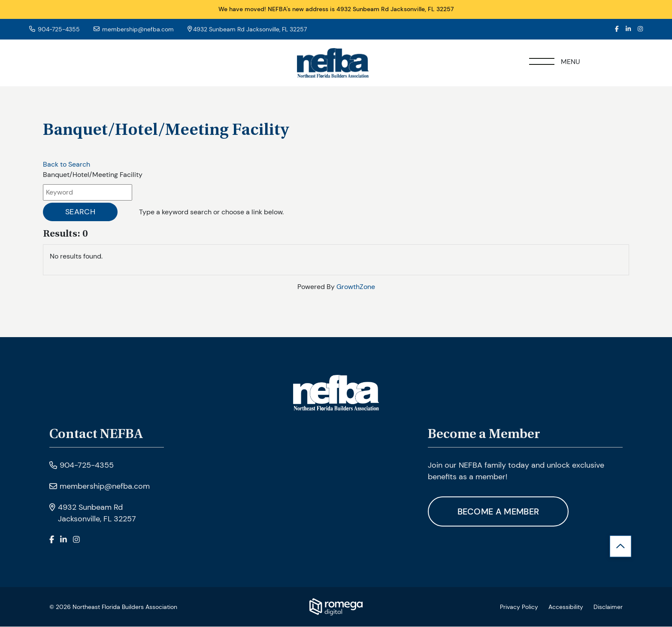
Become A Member (499, 512)
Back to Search (67, 164)
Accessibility (566, 607)
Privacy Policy (519, 607)
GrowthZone (356, 287)
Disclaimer (608, 607)
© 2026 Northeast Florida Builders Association (113, 607)
